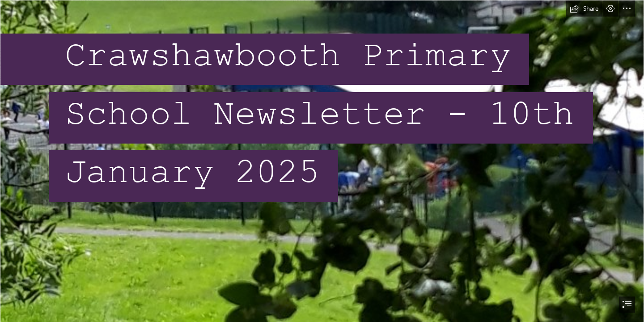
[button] (584, 8)
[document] (322, 161)
